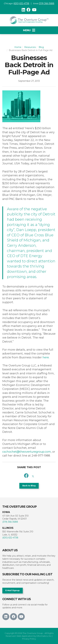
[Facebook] (29, 10)
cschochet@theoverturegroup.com (27, 452)
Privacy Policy (29, 639)
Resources (30, 47)
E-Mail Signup (13, 590)
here (46, 357)
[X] (33, 476)
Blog (41, 47)
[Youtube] (34, 10)
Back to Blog (29, 486)
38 (28, 3)
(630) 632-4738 (10, 538)
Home (18, 47)
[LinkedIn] (23, 10)
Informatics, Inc (44, 636)
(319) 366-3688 (46, 3)
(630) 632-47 (20, 3)
